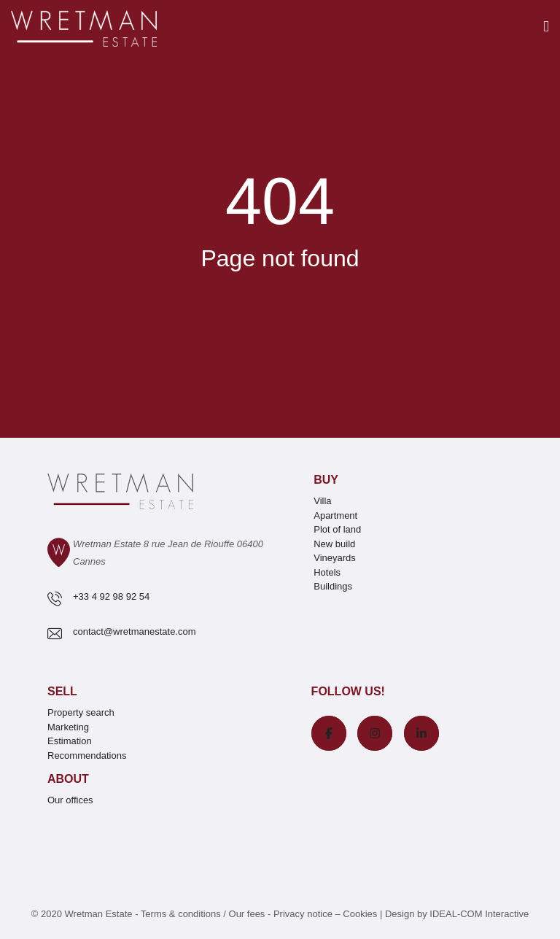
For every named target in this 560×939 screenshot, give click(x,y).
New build (334, 544)
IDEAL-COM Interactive (479, 914)
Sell (62, 691)
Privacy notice (303, 914)
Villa (322, 501)
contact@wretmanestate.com (135, 631)
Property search (81, 712)
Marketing (68, 727)
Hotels (327, 572)
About (68, 779)
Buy (326, 480)
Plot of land (337, 529)
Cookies (360, 914)
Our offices (70, 800)
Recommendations (87, 756)
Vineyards (335, 558)
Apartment (335, 515)
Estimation (70, 741)
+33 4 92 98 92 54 (111, 596)
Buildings (333, 586)
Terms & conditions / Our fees (203, 914)
